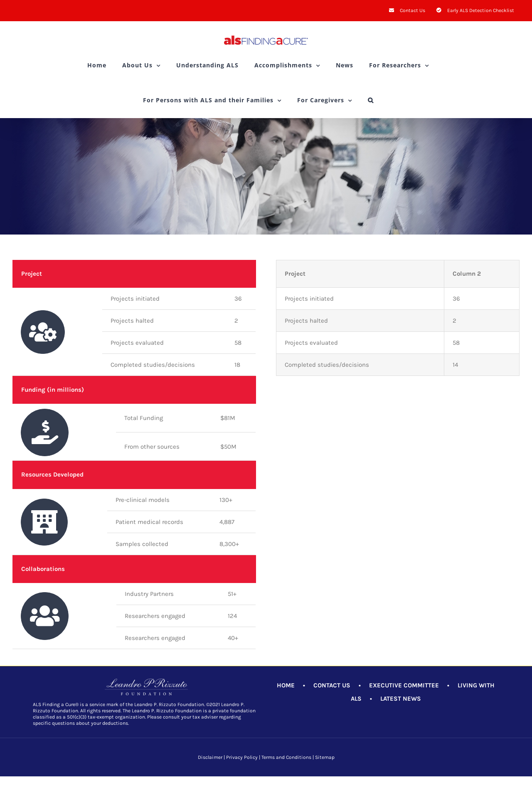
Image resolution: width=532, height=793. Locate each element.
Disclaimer (210, 757)
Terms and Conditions (286, 757)
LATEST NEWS (401, 699)
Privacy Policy (242, 757)
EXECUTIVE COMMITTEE (404, 685)
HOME (286, 685)
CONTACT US (332, 685)
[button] (371, 100)
